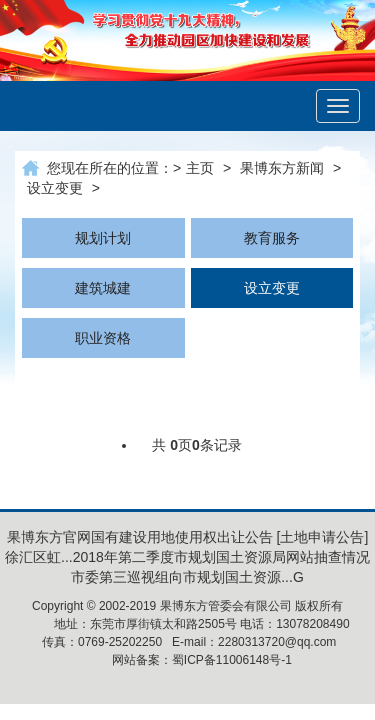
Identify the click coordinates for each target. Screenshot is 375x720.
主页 (200, 168)
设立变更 (55, 188)
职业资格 (103, 338)
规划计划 (103, 238)
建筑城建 (103, 288)
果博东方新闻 (282, 168)
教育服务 (272, 238)
